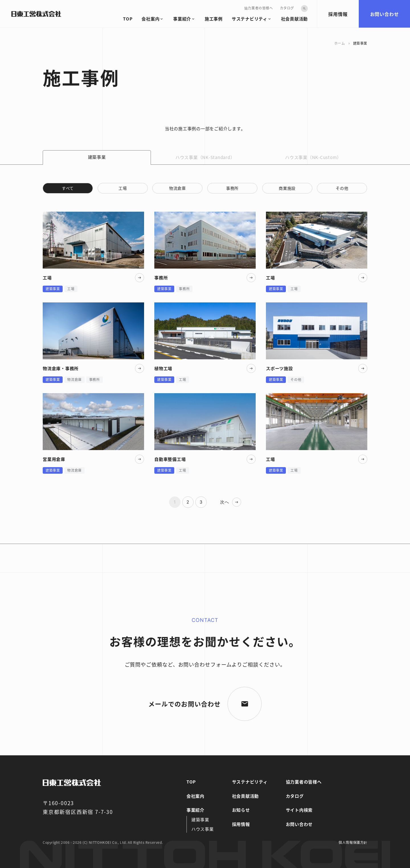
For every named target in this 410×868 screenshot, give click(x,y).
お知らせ (241, 810)
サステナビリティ (250, 19)
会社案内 (150, 19)
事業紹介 (182, 19)
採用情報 (338, 14)
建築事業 (200, 819)
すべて (68, 188)
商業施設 (287, 188)
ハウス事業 (203, 829)
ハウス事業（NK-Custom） (313, 157)
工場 (123, 188)
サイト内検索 (299, 810)
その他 (342, 188)
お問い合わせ (385, 14)
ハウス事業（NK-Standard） (205, 157)
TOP (128, 19)
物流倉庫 (178, 188)
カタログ (287, 8)
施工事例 (214, 19)
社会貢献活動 (295, 19)
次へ (225, 502)
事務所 (232, 188)
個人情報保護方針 (353, 842)
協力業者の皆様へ (259, 8)
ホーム (340, 43)
